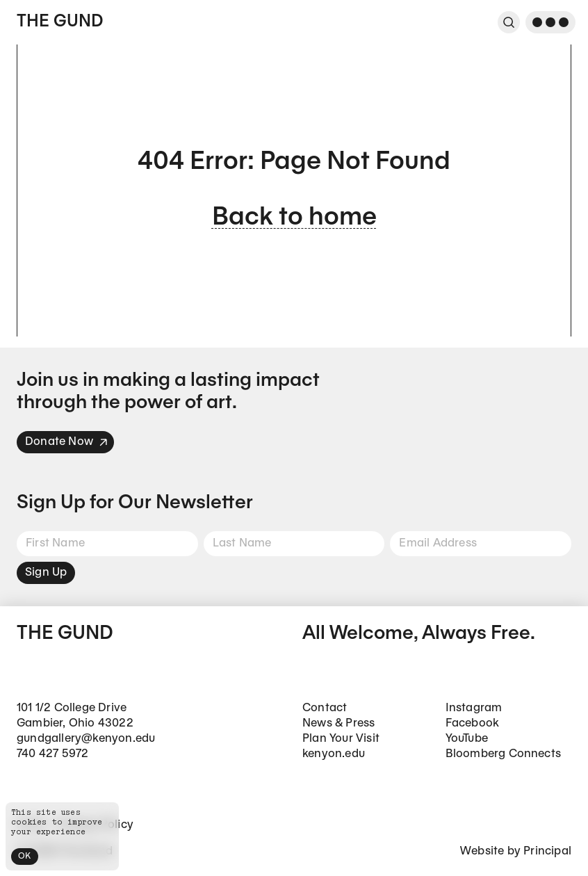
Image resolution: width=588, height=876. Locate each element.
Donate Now (67, 442)
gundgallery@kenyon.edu (86, 739)
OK (25, 856)
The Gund (60, 22)
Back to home (294, 218)
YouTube (467, 739)
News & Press (338, 723)
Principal (547, 851)
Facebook (473, 723)
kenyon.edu (334, 754)
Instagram (474, 708)
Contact (325, 708)
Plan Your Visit (341, 739)
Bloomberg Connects (504, 754)
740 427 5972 (52, 754)
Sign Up (46, 573)
